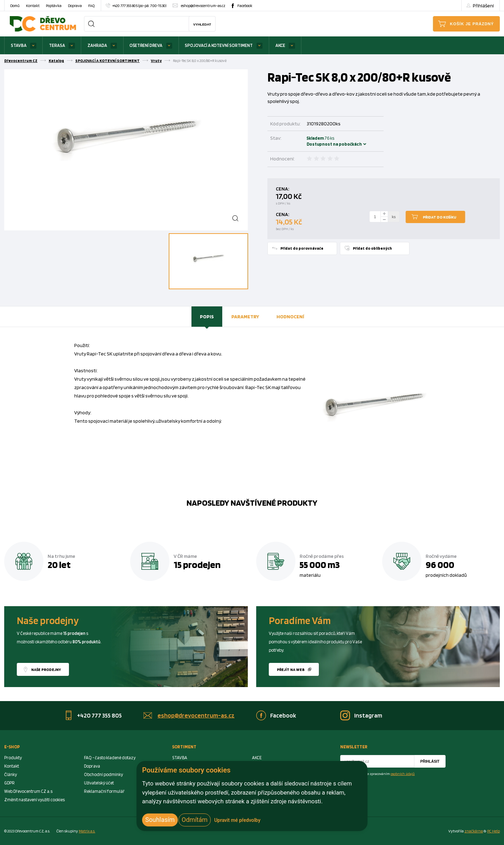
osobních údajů (403, 774)
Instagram (368, 715)
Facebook (245, 6)
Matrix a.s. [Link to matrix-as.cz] (87, 831)
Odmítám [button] (195, 820)
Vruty (156, 61)
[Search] (91, 24)
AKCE (280, 45)
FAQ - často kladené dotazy (110, 758)
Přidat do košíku (440, 217)
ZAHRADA (97, 45)
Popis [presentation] (207, 316)
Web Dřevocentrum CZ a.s (28, 791)
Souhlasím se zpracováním (382, 774)
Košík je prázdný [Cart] (472, 24)
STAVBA (19, 45)
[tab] (207, 317)
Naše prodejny (46, 670)
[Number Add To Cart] (375, 217)
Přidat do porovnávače (302, 248)
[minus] (384, 220)
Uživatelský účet (99, 783)
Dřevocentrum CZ (21, 61)
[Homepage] (43, 24)
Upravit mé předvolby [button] (237, 820)
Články (10, 774)
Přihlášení (483, 5)
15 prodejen (197, 565)
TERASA (57, 45)
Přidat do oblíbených (372, 248)
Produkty (13, 758)
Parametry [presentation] (245, 316)
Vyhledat (202, 24)
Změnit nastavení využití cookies (34, 800)
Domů (15, 6)
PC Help (493, 831)
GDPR (9, 783)
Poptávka (54, 6)
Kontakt (33, 6)
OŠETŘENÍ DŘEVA (146, 45)
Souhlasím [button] (160, 820)
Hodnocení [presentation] (290, 316)
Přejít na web (291, 670)
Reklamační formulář (104, 791)
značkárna (474, 831)
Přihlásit (430, 761)
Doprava (75, 6)
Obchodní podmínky (103, 774)
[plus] (384, 214)
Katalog (56, 61)
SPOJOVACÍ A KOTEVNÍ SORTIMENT (219, 45)
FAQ (91, 6)
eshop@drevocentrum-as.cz (203, 6)
